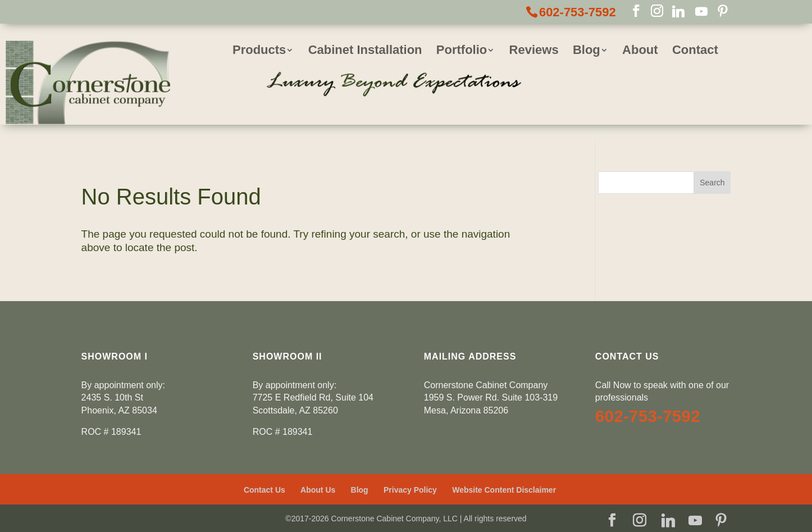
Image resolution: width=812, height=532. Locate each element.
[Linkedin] (678, 12)
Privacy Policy (410, 490)
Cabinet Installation (365, 51)
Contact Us (264, 490)
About (640, 51)
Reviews (534, 51)
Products (259, 51)
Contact (695, 51)
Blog (587, 51)
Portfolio (462, 51)
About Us (318, 490)
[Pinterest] (723, 12)
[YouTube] (701, 12)
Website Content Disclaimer (504, 490)
